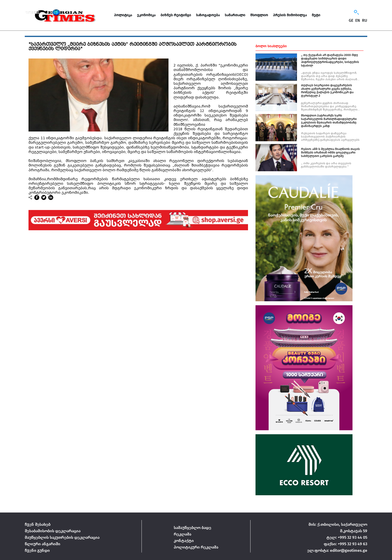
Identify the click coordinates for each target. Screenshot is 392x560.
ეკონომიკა (146, 15)
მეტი (316, 15)
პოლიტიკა (123, 15)
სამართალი (235, 15)
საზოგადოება (208, 15)
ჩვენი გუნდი (37, 550)
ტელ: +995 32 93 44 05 (347, 537)
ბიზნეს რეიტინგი (176, 15)
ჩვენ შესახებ (38, 524)
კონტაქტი (184, 541)
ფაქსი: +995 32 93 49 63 (345, 544)
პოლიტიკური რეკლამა (196, 547)
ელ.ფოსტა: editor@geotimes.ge (337, 550)
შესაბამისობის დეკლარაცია (53, 531)
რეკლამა (182, 534)
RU (365, 20)
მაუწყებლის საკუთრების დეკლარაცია (62, 537)
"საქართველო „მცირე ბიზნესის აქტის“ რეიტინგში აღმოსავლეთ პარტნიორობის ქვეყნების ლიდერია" (132, 46)
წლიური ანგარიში (42, 544)
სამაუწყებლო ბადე (192, 528)
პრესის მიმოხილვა (290, 15)
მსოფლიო (259, 15)
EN (358, 20)
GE (351, 20)
